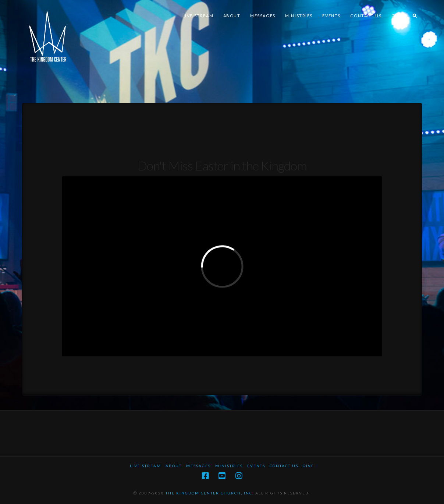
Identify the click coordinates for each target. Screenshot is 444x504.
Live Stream (145, 466)
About (174, 466)
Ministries (229, 466)
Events (256, 466)
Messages (198, 466)
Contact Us (284, 466)
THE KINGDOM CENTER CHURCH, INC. (210, 493)
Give (308, 466)
